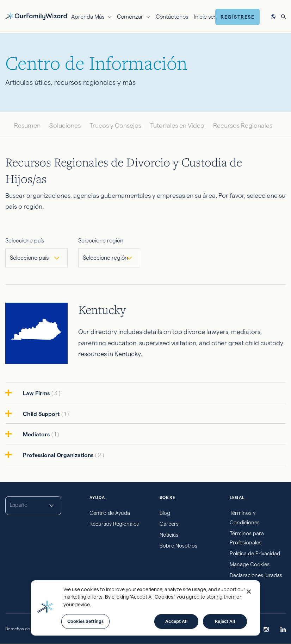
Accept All (176, 621)
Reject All (225, 621)
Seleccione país (25, 241)
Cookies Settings (85, 621)
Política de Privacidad (255, 553)
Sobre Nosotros (178, 546)
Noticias (169, 535)
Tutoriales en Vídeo (177, 125)
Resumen (27, 125)
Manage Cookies (250, 564)
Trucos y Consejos (115, 125)
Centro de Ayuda (110, 513)
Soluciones (65, 125)
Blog (165, 513)
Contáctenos (172, 17)
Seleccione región (101, 241)
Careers (169, 524)
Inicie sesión (209, 17)
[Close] (249, 592)
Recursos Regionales (243, 125)
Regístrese (237, 17)
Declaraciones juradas (256, 575)
